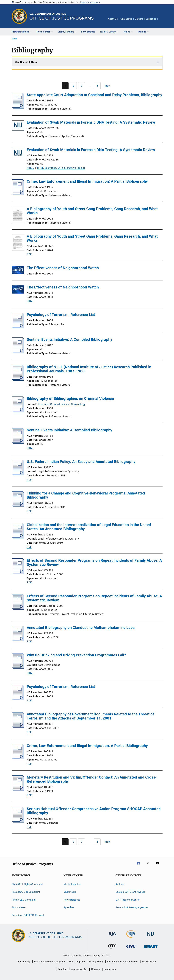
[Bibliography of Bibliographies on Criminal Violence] (18, 411)
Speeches (69, 907)
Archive (120, 884)
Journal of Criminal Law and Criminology (61, 404)
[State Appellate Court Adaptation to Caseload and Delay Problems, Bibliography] (18, 108)
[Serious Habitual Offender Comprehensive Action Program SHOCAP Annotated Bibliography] (18, 822)
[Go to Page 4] (97, 86)
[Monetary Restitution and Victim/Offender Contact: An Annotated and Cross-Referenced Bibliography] (18, 790)
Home (14, 38)
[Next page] (109, 86)
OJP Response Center (127, 900)
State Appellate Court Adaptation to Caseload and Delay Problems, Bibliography (94, 95)
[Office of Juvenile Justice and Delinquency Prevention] (112, 949)
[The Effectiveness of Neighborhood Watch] (18, 271)
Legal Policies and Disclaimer (123, 962)
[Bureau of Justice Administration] (112, 936)
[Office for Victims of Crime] (131, 949)
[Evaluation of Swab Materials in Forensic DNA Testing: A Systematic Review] (18, 126)
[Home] (62, 16)
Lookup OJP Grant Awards (130, 892)
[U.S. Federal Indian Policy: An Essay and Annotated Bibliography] (18, 474)
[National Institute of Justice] (151, 936)
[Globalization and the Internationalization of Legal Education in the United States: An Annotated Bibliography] (18, 538)
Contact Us (126, 19)
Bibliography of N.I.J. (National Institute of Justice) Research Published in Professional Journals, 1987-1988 (89, 369)
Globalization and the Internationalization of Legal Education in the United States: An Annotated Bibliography (89, 527)
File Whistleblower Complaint (50, 962)
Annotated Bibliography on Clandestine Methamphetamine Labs (81, 628)
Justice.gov (110, 969)
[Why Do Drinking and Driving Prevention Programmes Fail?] (18, 668)
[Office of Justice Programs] (19, 16)
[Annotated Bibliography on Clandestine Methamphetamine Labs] (18, 640)
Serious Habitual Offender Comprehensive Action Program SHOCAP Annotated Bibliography (94, 811)
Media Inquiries (72, 884)
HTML (30, 168)
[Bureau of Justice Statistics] (131, 938)
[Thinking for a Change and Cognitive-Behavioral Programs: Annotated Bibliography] (18, 506)
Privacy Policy (96, 962)
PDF (29, 254)
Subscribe (151, 19)
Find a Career (19, 907)
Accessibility (23, 962)
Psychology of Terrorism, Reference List (61, 315)
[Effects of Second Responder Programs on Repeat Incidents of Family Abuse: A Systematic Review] (18, 573)
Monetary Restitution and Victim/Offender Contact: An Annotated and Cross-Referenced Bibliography (92, 779)
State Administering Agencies (132, 907)
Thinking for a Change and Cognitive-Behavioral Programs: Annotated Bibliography (86, 495)
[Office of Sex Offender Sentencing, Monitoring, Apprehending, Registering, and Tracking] (151, 948)
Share (163, 21)
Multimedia (70, 892)
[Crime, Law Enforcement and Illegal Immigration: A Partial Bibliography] (18, 194)
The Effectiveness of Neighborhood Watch (63, 268)
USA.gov (96, 969)
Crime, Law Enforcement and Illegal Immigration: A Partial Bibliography (87, 181)
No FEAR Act (149, 962)
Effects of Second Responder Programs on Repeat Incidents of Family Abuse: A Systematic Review (94, 562)
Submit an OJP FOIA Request (28, 915)
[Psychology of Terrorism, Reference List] (18, 327)
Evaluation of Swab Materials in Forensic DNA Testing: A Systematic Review (91, 122)
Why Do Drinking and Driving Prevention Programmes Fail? (76, 655)
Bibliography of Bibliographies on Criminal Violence (70, 399)
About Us (113, 19)
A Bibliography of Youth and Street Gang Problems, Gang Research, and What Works (92, 211)
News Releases (72, 900)
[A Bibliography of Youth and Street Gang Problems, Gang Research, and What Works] (18, 215)
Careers (139, 19)
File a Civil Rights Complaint (27, 884)
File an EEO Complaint (24, 900)
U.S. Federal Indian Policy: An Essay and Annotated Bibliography (81, 462)
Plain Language (77, 962)
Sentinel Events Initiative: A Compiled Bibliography (69, 339)
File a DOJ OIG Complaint (26, 892)
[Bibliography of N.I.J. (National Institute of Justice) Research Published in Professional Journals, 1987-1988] (18, 380)
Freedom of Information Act (73, 969)
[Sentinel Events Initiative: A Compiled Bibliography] (18, 352)
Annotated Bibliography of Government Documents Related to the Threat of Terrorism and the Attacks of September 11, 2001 (90, 716)
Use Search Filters (26, 62)
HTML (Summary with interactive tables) (61, 168)
